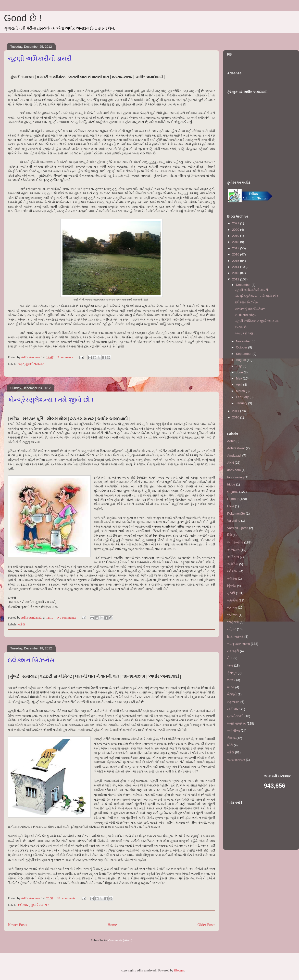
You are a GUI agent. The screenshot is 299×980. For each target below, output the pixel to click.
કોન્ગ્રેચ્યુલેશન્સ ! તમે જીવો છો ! (51, 400)
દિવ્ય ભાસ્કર (235, 637)
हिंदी (230, 535)
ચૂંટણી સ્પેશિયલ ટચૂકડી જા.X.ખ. (257, 321)
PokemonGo (236, 513)
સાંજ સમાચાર (236, 760)
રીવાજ (231, 738)
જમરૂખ (232, 615)
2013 (236, 273)
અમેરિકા (233, 564)
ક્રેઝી (231, 593)
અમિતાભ (233, 557)
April (240, 385)
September (244, 354)
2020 (236, 230)
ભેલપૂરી (232, 694)
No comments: (67, 617)
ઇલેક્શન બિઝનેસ (31, 660)
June (240, 372)
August (241, 360)
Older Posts (206, 925)
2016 (236, 254)
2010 (236, 417)
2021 (236, 223)
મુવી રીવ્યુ (234, 731)
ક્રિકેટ (232, 586)
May (239, 378)
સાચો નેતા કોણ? (246, 315)
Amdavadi (234, 455)
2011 (236, 411)
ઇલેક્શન (24, 905)
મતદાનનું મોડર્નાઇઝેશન (250, 309)
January (242, 403)
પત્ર (21, 364)
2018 (236, 242)
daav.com (234, 470)
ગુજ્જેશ (232, 600)
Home (112, 925)
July (239, 366)
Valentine (234, 521)
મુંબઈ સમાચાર (35, 364)
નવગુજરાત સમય (239, 644)
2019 (236, 236)
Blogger (179, 970)
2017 (236, 248)
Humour (233, 499)
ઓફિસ (232, 579)
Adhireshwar (236, 448)
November (244, 341)
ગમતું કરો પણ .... (246, 333)
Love (231, 506)
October (242, 347)
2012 (236, 279)
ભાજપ (231, 680)
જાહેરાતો (233, 622)
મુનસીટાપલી (235, 716)
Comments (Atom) (120, 940)
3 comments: (66, 357)
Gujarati (233, 492)
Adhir (231, 441)
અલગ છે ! (242, 327)
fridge (231, 484)
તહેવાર (232, 629)
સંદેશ (22, 624)
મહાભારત (233, 702)
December (244, 285)
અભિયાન (233, 550)
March (241, 391)
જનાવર (232, 607)
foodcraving (235, 477)
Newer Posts (17, 925)
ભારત (231, 687)
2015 (236, 261)
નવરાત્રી (233, 651)
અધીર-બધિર (235, 542)
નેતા (230, 658)
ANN (230, 463)
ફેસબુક (232, 673)
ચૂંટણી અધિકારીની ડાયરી (40, 58)
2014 (236, 267)
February (243, 397)
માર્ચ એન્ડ (234, 709)
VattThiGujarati (238, 528)
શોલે (230, 745)
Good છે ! (23, 18)
